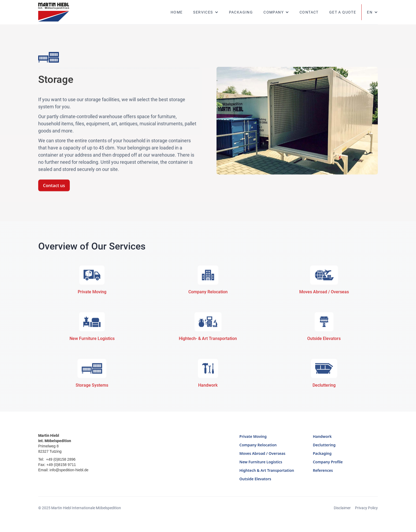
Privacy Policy (366, 508)
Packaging (241, 12)
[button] (206, 12)
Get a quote (343, 12)
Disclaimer (342, 508)
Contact (309, 12)
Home (177, 12)
